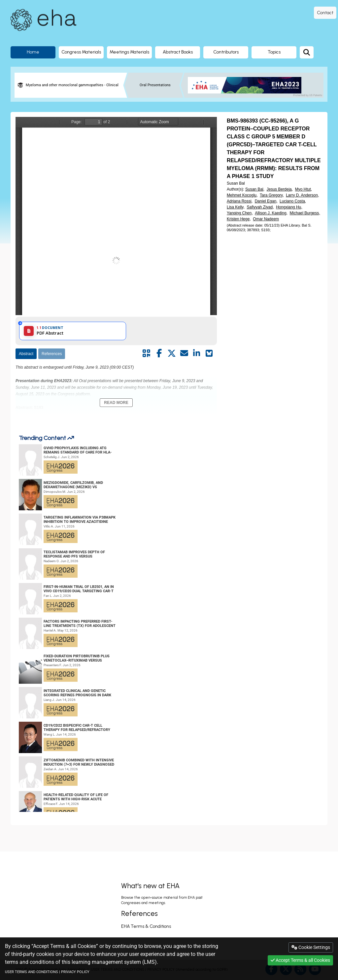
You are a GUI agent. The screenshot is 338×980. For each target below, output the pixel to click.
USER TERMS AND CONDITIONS (32, 972)
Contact (325, 13)
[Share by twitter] (172, 353)
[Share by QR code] (147, 353)
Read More (116, 403)
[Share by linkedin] (197, 353)
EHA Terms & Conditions (146, 926)
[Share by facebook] (159, 353)
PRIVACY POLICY (75, 972)
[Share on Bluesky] (209, 353)
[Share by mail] (184, 353)
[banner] (247, 85)
